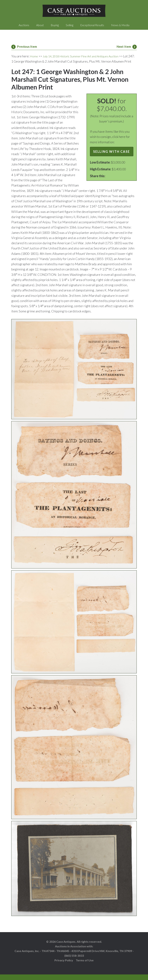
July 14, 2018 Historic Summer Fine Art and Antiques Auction (85, 56)
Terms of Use (85, 966)
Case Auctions (74, 11)
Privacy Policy (64, 966)
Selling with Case (112, 157)
